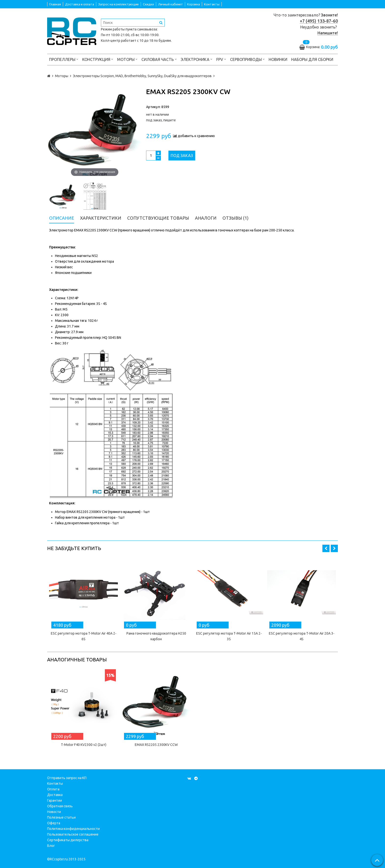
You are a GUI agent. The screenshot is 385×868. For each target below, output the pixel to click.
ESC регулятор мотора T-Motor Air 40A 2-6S (84, 636)
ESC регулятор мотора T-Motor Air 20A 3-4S (302, 636)
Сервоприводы (247, 59)
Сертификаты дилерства (68, 840)
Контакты (212, 4)
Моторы (127, 59)
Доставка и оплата (80, 4)
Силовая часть (159, 59)
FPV (221, 59)
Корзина (193, 4)
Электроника (197, 59)
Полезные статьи (61, 817)
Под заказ (182, 156)
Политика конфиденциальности (73, 829)
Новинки (278, 59)
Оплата (53, 789)
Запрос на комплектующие (118, 4)
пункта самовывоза (141, 29)
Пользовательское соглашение (73, 834)
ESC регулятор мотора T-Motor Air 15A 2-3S (229, 636)
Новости (54, 812)
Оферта (54, 823)
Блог (51, 846)
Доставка (55, 795)
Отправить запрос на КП (67, 778)
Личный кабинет (171, 4)
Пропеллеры (64, 59)
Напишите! (328, 33)
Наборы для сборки (312, 59)
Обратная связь (60, 806)
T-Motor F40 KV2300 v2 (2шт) (84, 745)
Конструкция (98, 59)
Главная (55, 4)
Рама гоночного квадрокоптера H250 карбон (156, 636)
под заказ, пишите (161, 120)
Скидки (148, 4)
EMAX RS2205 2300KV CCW (156, 745)
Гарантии (55, 800)
